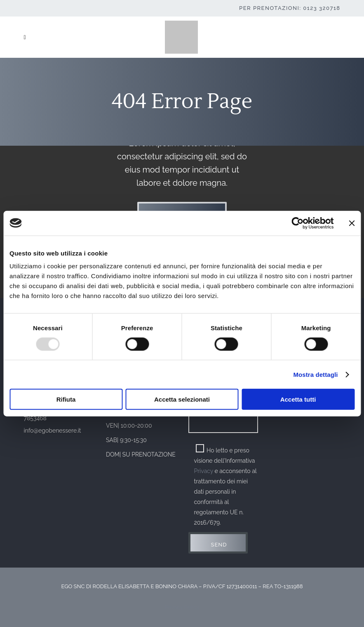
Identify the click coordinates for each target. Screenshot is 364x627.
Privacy (204, 471)
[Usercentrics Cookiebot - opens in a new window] (297, 223)
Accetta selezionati (182, 399)
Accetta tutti (298, 399)
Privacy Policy (182, 607)
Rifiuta (66, 399)
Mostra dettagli (315, 374)
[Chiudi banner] (352, 223)
